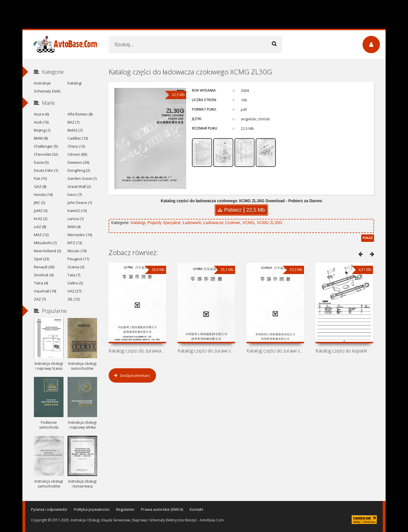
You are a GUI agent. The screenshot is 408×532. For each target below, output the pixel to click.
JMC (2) (40, 203)
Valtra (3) (75, 283)
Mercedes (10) (80, 235)
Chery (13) (76, 146)
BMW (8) (41, 138)
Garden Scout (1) (82, 178)
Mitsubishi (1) (45, 243)
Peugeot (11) (78, 259)
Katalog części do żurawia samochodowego (137, 351)
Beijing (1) (42, 130)
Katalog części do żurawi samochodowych (206, 351)
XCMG (249, 223)
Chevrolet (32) (46, 154)
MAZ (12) (41, 235)
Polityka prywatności (92, 509)
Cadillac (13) (78, 138)
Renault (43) (44, 267)
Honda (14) (43, 194)
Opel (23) (42, 259)
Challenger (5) (46, 146)
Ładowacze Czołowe (222, 223)
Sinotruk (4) (44, 275)
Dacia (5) (41, 162)
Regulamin (125, 509)
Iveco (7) (75, 194)
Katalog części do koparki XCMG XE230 (344, 351)
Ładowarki (192, 223)
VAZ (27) (74, 291)
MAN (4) (74, 227)
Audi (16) (41, 122)
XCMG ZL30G (270, 223)
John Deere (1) (80, 203)
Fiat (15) (40, 178)
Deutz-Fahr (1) (46, 170)
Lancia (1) (76, 219)
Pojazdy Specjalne (164, 223)
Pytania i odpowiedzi (49, 509)
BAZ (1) (73, 122)
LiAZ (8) (40, 227)
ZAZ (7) (40, 299)
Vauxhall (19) (45, 291)
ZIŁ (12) (74, 299)
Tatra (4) (41, 283)
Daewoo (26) (78, 162)
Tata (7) (74, 275)
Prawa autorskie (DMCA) (162, 509)
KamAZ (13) (77, 211)
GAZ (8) (40, 186)
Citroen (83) (77, 154)
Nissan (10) (77, 251)
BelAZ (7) (75, 130)
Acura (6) (41, 114)
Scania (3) (76, 267)
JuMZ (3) (41, 211)
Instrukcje (42, 83)
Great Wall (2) (79, 186)
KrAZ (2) (41, 219)
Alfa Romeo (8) (80, 114)
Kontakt (196, 509)
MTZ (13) (75, 243)
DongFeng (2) (79, 170)
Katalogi (138, 223)
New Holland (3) (47, 251)
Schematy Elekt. (48, 91)
